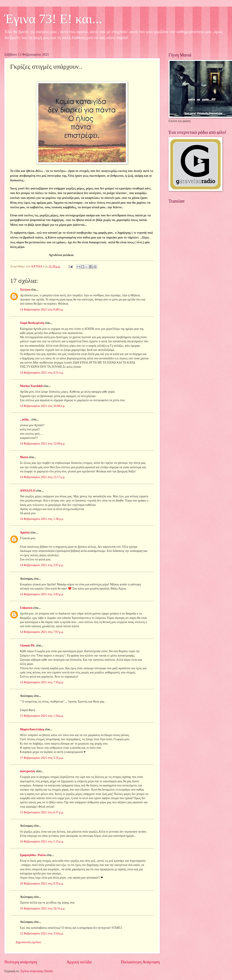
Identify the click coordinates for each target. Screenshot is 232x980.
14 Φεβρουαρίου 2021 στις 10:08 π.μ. (43, 406)
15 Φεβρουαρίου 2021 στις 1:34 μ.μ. (42, 716)
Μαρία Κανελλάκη (32, 729)
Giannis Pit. (28, 645)
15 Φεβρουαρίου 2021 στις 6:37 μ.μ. (42, 812)
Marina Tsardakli (31, 386)
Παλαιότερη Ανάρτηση (140, 962)
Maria (24, 457)
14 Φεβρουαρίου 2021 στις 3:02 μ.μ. (42, 594)
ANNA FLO (28, 491)
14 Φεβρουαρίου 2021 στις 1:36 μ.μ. (42, 519)
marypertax (28, 771)
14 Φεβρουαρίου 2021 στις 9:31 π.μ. (42, 373)
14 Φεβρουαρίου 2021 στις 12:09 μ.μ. (43, 444)
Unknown (26, 608)
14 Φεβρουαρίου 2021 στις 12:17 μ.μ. (43, 477)
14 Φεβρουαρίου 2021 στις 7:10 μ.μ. (42, 682)
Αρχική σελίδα (79, 962)
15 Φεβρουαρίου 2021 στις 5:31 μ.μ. (42, 758)
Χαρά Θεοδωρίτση (32, 323)
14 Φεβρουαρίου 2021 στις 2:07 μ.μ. (42, 565)
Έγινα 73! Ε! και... (53, 19)
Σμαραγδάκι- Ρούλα (33, 855)
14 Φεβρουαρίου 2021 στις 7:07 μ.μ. (42, 632)
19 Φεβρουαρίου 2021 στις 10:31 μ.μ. (43, 908)
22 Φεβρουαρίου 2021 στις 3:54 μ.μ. (42, 933)
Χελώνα (25, 290)
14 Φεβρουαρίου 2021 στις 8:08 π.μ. (42, 310)
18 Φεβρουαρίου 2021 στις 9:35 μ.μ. (42, 884)
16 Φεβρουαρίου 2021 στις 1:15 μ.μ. (42, 841)
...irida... (25, 419)
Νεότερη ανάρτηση (21, 962)
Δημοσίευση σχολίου (28, 942)
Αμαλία (25, 532)
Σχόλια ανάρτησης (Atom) (37, 971)
